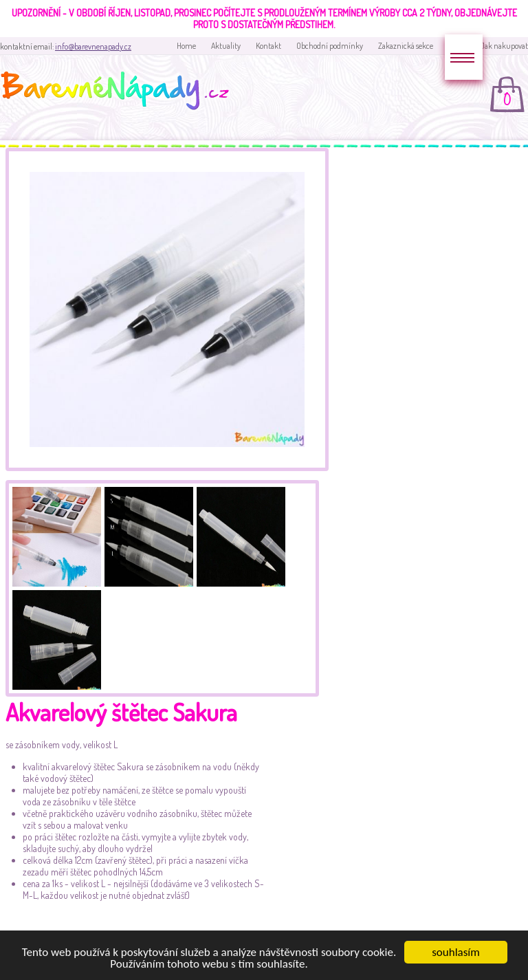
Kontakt (268, 46)
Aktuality (226, 46)
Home (186, 46)
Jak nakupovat (504, 46)
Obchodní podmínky (330, 46)
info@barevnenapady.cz (93, 46)
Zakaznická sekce (406, 46)
